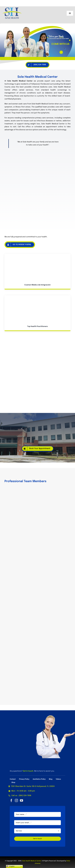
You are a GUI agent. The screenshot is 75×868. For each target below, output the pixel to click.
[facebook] (11, 800)
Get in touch (28, 771)
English (10, 866)
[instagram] (16, 800)
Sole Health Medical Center (32, 861)
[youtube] (21, 800)
